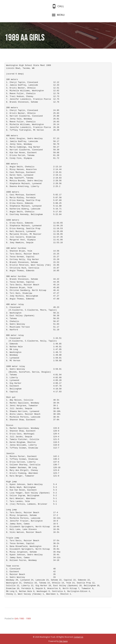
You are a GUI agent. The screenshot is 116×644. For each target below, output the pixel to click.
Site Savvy (63, 641)
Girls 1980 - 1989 (23, 618)
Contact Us (78, 637)
